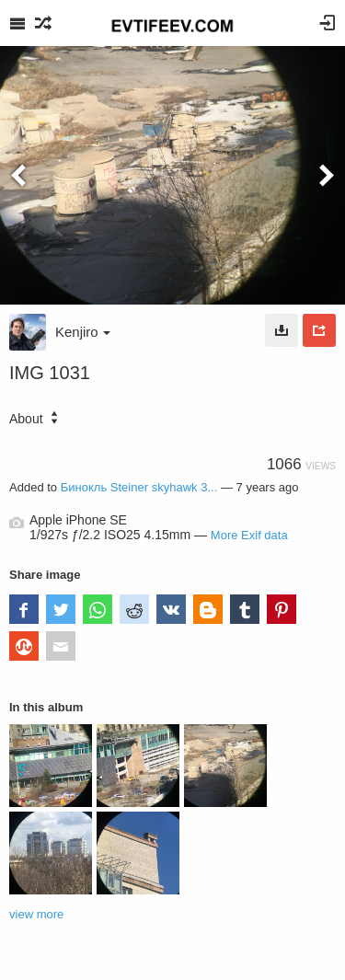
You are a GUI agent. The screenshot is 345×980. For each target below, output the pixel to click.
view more (36, 914)
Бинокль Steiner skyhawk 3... (139, 487)
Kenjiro (83, 332)
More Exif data (249, 535)
